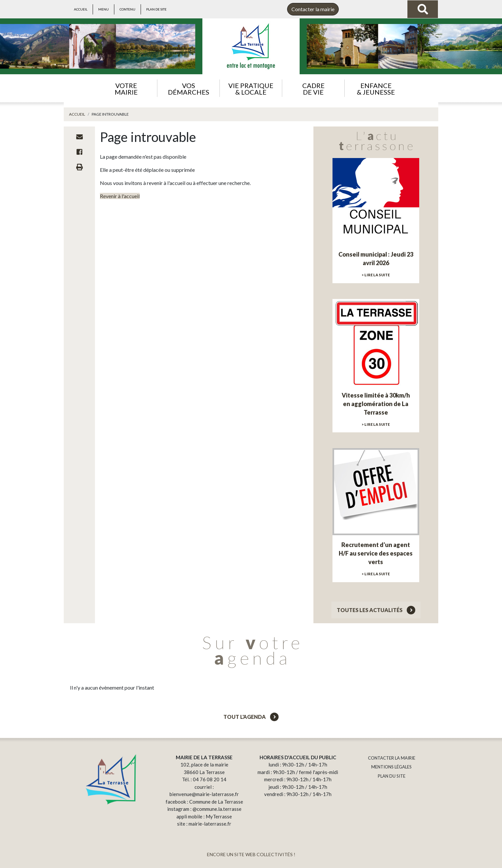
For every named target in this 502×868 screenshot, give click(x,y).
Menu (103, 9)
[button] (126, 88)
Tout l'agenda (251, 717)
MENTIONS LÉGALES (391, 767)
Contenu (127, 9)
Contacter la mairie (313, 9)
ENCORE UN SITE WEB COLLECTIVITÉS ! (251, 854)
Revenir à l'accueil (120, 196)
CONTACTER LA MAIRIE (392, 758)
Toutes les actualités (376, 610)
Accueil (81, 9)
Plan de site (156, 9)
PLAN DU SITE (392, 776)
